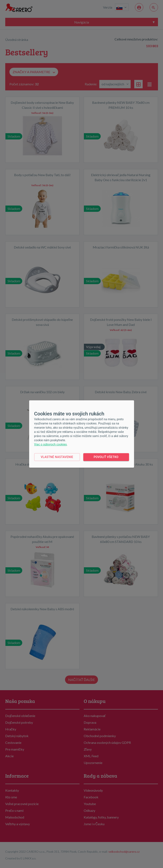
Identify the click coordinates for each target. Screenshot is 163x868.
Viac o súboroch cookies (51, 444)
